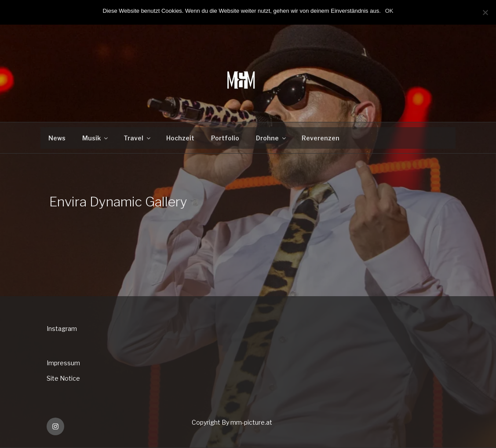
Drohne (272, 138)
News (57, 138)
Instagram (62, 329)
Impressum (63, 363)
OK (389, 11)
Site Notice (63, 378)
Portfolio (225, 138)
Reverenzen (321, 138)
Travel (138, 138)
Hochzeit (180, 138)
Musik (96, 138)
